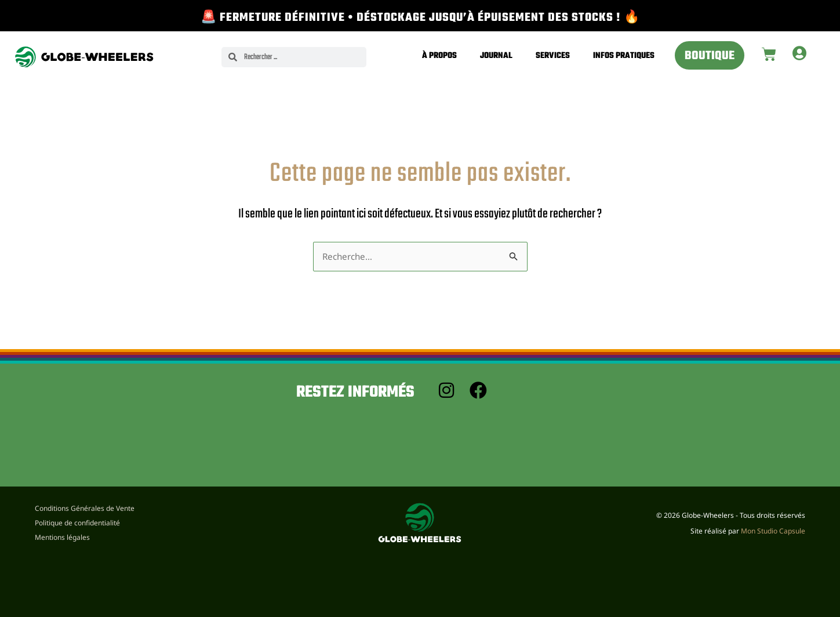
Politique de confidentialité (77, 521)
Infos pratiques (624, 56)
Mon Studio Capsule (773, 531)
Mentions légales (62, 537)
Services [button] (553, 56)
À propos (439, 56)
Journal (496, 56)
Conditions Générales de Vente (85, 506)
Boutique (710, 56)
